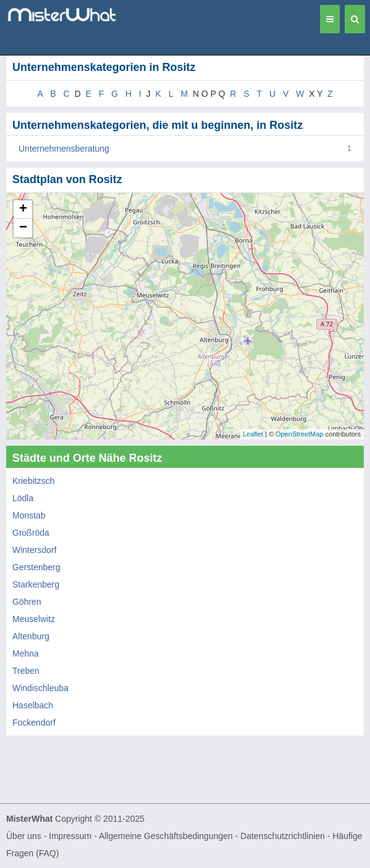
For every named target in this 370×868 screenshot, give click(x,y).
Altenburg (31, 636)
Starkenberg (36, 584)
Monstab (29, 515)
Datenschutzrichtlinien (283, 836)
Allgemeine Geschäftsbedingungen (166, 836)
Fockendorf (34, 723)
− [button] (23, 228)
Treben (26, 671)
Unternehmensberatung (64, 149)
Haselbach (33, 705)
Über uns (24, 836)
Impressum (70, 836)
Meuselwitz (34, 619)
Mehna (26, 653)
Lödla (23, 498)
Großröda (31, 533)
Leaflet (253, 434)
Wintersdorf (35, 550)
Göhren (27, 602)
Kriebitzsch (33, 481)
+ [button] (23, 210)
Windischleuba (40, 688)
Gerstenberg (36, 567)
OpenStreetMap (300, 434)
